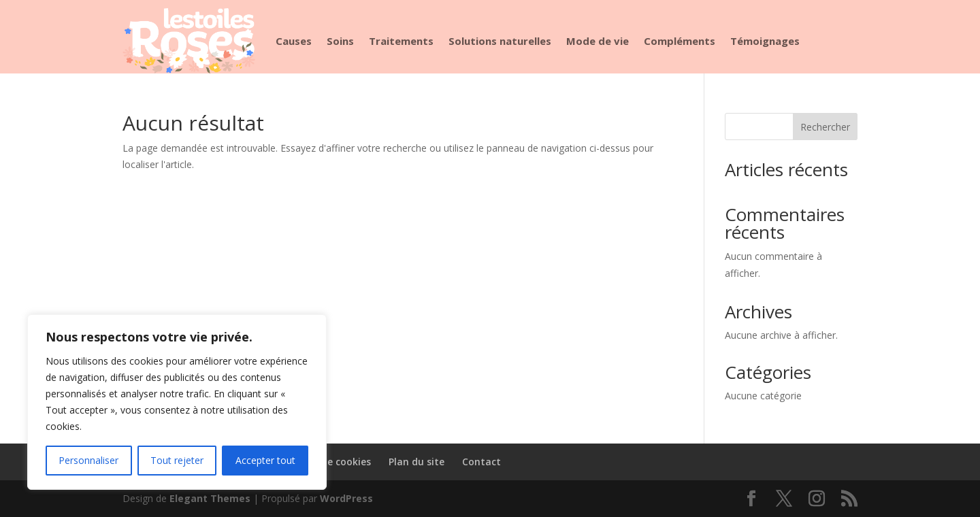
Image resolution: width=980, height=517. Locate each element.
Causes (294, 41)
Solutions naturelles (500, 41)
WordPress (346, 498)
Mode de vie (598, 41)
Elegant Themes (210, 498)
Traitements (401, 41)
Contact (481, 462)
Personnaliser (88, 460)
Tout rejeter (177, 460)
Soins (340, 41)
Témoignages (765, 41)
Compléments (680, 41)
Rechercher (825, 127)
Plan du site (416, 462)
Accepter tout (265, 460)
